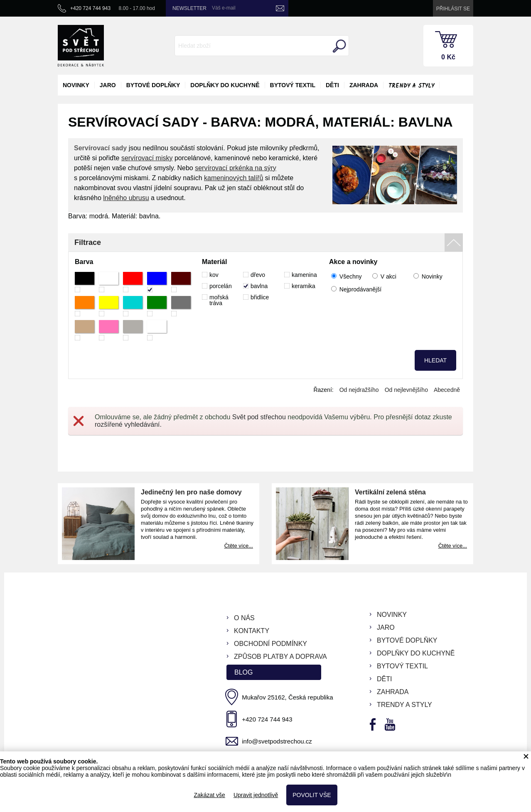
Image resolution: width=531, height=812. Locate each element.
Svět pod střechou (259, 417)
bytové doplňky (153, 85)
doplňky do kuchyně (225, 85)
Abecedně (447, 390)
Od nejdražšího (359, 390)
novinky (76, 85)
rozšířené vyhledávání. (128, 424)
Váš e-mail (224, 8)
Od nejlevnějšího (406, 390)
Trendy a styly (411, 86)
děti (332, 85)
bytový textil (293, 85)
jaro (108, 85)
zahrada (364, 85)
